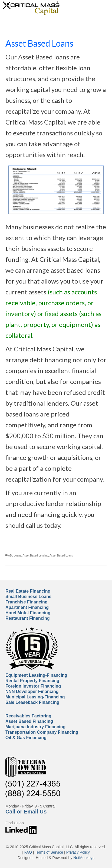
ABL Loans (15, 556)
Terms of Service (49, 852)
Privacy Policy (78, 852)
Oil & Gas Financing (26, 738)
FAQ (28, 852)
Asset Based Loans (61, 556)
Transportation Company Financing (42, 732)
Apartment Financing (27, 607)
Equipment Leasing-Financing (36, 675)
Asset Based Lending (36, 556)
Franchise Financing (27, 602)
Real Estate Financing (28, 591)
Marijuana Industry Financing (35, 727)
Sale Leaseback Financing (32, 702)
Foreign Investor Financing (33, 686)
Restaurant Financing (28, 618)
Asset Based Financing (29, 721)
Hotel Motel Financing (28, 613)
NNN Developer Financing (32, 691)
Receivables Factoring (28, 716)
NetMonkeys (84, 858)
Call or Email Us (26, 812)
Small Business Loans (28, 597)
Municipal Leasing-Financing (35, 697)
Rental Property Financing (32, 681)
